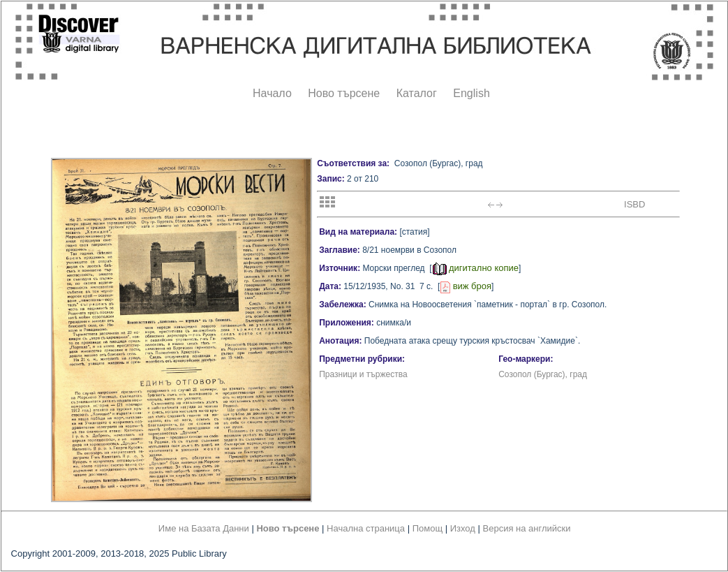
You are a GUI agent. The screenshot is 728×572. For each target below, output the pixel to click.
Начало (272, 93)
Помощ (428, 528)
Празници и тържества (363, 374)
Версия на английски (527, 528)
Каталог (417, 93)
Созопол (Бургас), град (543, 374)
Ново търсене (344, 93)
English (471, 93)
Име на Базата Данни (204, 528)
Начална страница (366, 528)
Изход (463, 528)
